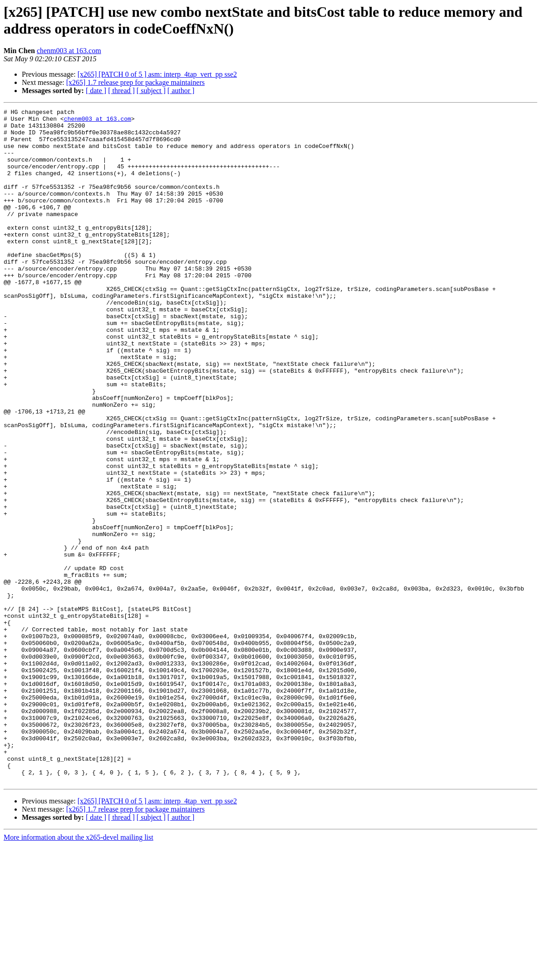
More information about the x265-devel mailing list (79, 972)
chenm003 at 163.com (69, 51)
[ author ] (181, 91)
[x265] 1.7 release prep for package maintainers (135, 82)
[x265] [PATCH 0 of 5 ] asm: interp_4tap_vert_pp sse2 (157, 74)
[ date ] (96, 91)
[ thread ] (121, 91)
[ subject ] (151, 91)
